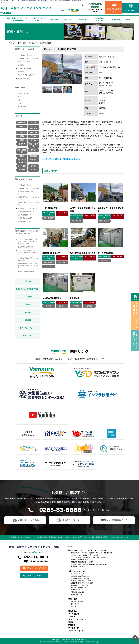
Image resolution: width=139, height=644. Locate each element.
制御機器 (21, 72)
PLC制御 (22, 170)
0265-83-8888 (95, 6)
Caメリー (22, 132)
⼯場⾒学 (72, 617)
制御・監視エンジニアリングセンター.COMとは (17, 19)
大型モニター (22, 144)
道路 (19, 100)
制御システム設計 (24, 62)
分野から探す (75, 604)
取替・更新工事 (22, 151)
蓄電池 (22, 156)
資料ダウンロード (131, 10)
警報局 (34, 136)
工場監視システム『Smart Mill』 (29, 188)
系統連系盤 (34, 156)
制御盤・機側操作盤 (25, 68)
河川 (19, 97)
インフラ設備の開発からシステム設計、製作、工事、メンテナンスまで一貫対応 (28, 242)
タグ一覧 (73, 606)
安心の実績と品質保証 (25, 247)
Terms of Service (90, 642)
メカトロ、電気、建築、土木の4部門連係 (28, 259)
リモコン (33, 140)
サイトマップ (28, 336)
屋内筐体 (33, 166)
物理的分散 (22, 123)
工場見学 (129, 19)
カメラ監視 (22, 166)
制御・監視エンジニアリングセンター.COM (26, 10)
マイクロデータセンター (26, 55)
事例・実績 (54, 19)
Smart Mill (33, 132)
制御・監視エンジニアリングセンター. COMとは (87, 550)
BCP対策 (34, 123)
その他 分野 (22, 107)
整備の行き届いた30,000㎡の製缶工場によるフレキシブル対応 (28, 266)
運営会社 (28, 312)
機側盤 (22, 136)
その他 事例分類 (23, 78)
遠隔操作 (33, 150)
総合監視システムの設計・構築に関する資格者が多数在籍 (89, 564)
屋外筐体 (33, 170)
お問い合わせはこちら (114, 10)
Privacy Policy (77, 642)
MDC (22, 126)
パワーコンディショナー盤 (22, 161)
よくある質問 (115, 19)
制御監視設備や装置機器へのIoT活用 (82, 562)
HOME (71, 546)
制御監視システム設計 (25, 218)
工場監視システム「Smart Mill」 (29, 58)
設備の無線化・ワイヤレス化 (27, 208)
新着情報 (28, 320)
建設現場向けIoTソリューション (28, 193)
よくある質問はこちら (117, 520)
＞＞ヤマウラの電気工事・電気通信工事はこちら (61, 159)
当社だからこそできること (39, 19)
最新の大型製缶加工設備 (26, 271)
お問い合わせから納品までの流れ (28, 289)
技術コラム (68, 19)
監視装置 (21, 65)
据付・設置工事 (34, 145)
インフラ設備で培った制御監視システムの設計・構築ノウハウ (90, 557)
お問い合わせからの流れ (100, 19)
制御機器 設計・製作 (25, 221)
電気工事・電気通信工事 (26, 75)
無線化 (22, 140)
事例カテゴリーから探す (78, 602)
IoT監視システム (83, 19)
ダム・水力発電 (23, 94)
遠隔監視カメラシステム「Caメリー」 (28, 198)
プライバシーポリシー (28, 328)
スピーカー (34, 160)
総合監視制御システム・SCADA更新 (28, 204)
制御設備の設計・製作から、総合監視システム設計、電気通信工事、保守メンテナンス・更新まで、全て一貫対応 (92, 554)
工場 (19, 103)
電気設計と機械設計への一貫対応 (81, 560)
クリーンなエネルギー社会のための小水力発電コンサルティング (28, 253)
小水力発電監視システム (26, 215)
